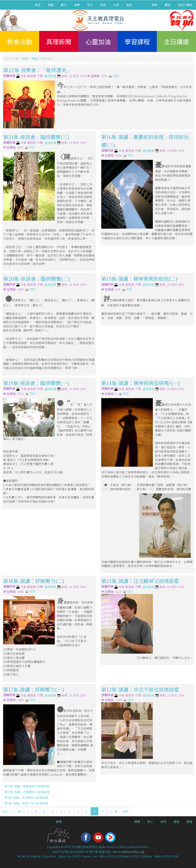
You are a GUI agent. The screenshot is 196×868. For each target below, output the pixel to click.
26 (103, 811)
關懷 (137, 822)
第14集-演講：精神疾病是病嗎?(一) (141, 383)
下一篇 (114, 811)
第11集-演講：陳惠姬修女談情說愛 (27, 786)
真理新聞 (59, 41)
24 (86, 811)
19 (44, 811)
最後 (125, 811)
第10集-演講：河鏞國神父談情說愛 (27, 792)
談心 (150, 822)
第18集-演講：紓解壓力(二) (34, 581)
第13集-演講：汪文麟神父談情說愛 (140, 581)
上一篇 (17, 811)
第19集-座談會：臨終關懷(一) (36, 383)
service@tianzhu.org (128, 852)
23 (78, 811)
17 (28, 811)
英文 (90, 5)
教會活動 (20, 41)
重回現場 (50, 76)
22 (69, 811)
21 (61, 811)
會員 (59, 822)
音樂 (77, 5)
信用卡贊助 (185, 5)
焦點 (51, 5)
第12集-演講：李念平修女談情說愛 (140, 689)
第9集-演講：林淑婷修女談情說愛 (26, 798)
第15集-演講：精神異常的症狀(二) (139, 279)
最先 (5, 811)
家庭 (103, 5)
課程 (189, 822)
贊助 (168, 5)
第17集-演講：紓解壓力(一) (34, 689)
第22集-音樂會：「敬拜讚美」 (37, 70)
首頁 (38, 5)
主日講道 (176, 41)
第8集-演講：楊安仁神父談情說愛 (26, 803)
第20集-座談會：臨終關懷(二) (37, 279)
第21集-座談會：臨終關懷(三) (36, 137)
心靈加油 (98, 41)
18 (36, 811)
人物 (116, 5)
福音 (129, 5)
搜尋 (155, 5)
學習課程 (137, 41)
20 (53, 811)
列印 (113, 76)
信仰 (163, 822)
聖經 (176, 822)
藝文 (64, 5)
